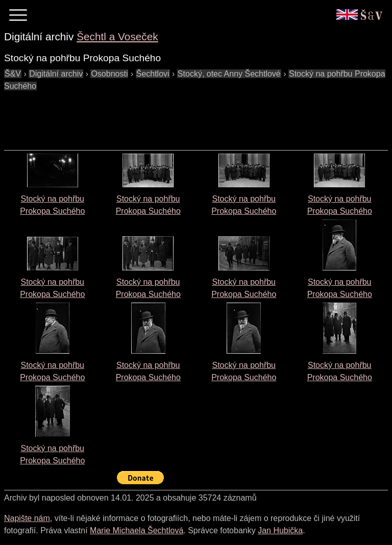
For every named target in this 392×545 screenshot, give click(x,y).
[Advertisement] (190, 115)
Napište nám (27, 518)
